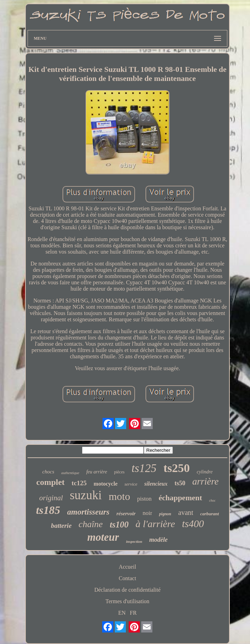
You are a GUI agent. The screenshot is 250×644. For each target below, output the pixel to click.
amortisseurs (88, 512)
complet (50, 482)
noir (147, 513)
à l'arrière (155, 524)
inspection (134, 541)
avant (186, 512)
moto (120, 496)
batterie (61, 526)
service (131, 484)
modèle (158, 540)
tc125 (79, 483)
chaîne (90, 524)
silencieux (156, 484)
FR (133, 613)
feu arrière (97, 472)
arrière (205, 481)
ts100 (119, 525)
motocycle (106, 484)
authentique (70, 473)
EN (122, 613)
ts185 (48, 510)
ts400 (193, 524)
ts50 (180, 483)
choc (213, 500)
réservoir (126, 514)
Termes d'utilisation (128, 601)
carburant (209, 514)
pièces (119, 472)
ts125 (144, 468)
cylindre (204, 472)
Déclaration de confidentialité (127, 590)
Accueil (128, 567)
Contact (128, 578)
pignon (165, 514)
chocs (48, 472)
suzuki (86, 495)
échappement (180, 498)
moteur (103, 537)
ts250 (177, 468)
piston (144, 499)
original (51, 498)
